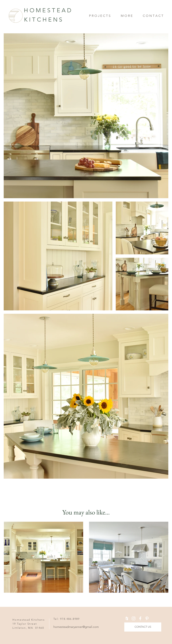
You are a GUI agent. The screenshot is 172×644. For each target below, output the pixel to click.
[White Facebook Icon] (140, 618)
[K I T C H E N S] (55, 20)
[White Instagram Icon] (134, 618)
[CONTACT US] (143, 627)
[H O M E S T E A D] (41, 10)
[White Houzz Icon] (127, 618)
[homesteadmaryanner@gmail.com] (79, 627)
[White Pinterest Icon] (147, 618)
